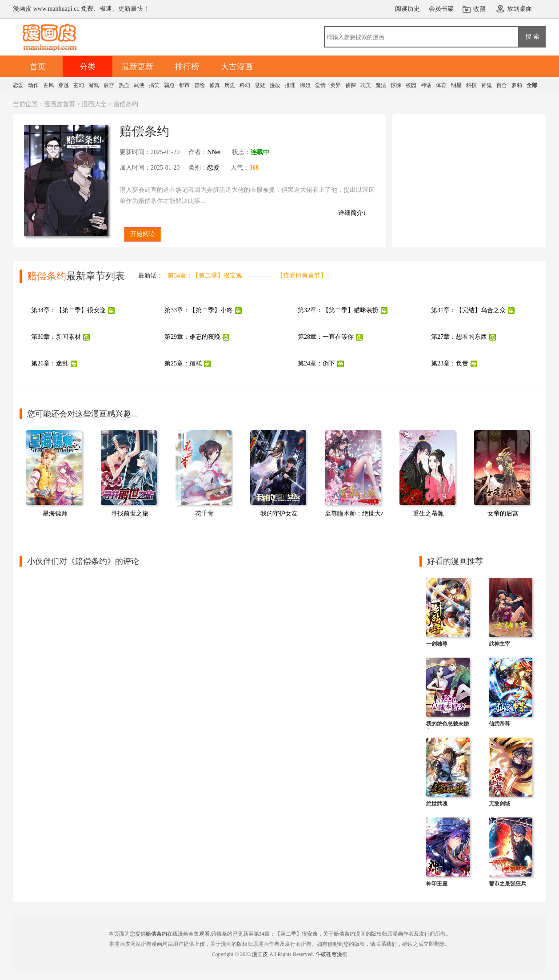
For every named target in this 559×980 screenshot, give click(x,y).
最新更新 (137, 67)
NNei (214, 152)
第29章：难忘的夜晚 (192, 337)
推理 (290, 85)
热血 (124, 85)
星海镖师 (55, 514)
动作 (33, 85)
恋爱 (18, 85)
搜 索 (532, 36)
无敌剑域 (499, 804)
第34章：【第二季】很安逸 (205, 276)
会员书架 (441, 9)
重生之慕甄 (428, 514)
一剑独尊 (437, 644)
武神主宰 (499, 644)
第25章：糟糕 (183, 363)
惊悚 (396, 85)
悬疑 (260, 85)
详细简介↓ (352, 213)
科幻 (245, 85)
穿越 (64, 85)
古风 (48, 85)
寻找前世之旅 (130, 514)
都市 (184, 85)
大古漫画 (237, 67)
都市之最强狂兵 (507, 884)
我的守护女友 (279, 514)
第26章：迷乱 (50, 363)
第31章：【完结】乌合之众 (468, 310)
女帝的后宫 (503, 514)
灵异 (335, 85)
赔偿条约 (156, 934)
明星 (456, 85)
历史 (230, 85)
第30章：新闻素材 (56, 337)
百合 (502, 85)
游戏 (94, 85)
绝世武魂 (437, 804)
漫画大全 (94, 104)
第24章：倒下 (316, 363)
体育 (441, 85)
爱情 (320, 85)
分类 (88, 67)
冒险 (200, 85)
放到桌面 (519, 9)
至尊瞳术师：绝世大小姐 (359, 514)
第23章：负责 (450, 363)
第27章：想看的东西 (459, 337)
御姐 (305, 85)
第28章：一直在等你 (326, 337)
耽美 (366, 85)
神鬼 (487, 85)
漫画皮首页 (60, 104)
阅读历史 (407, 9)
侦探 (351, 85)
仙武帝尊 (499, 724)
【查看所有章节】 (302, 276)
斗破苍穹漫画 (331, 954)
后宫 (109, 85)
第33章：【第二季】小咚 (199, 310)
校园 (411, 85)
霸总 (169, 85)
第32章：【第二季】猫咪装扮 (338, 310)
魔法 (381, 85)
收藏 (479, 9)
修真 (215, 85)
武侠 (139, 85)
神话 (426, 85)
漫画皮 (260, 954)
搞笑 (154, 85)
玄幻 (79, 85)
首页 (38, 67)
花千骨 (204, 514)
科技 (471, 85)
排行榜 (187, 67)
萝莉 (517, 85)
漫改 (275, 85)
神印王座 (437, 884)
